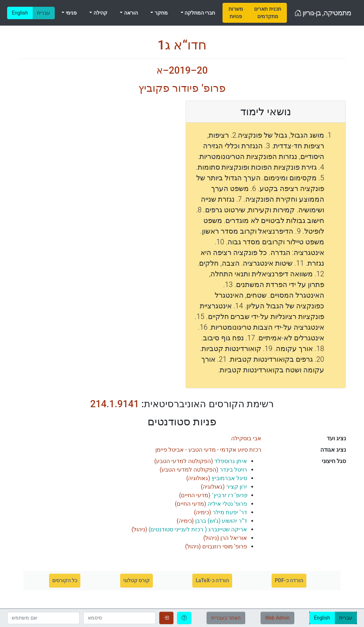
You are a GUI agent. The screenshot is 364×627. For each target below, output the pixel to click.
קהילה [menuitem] (100, 13)
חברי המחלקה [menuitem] (199, 13)
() (201, 461)
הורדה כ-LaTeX (212, 580)
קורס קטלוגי (136, 580)
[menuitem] (236, 13)
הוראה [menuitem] (130, 13)
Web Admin (277, 618)
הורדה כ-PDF (289, 580)
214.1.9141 (115, 404)
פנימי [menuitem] (70, 13)
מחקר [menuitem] (160, 13)
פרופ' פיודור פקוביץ (182, 88)
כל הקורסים (65, 580)
